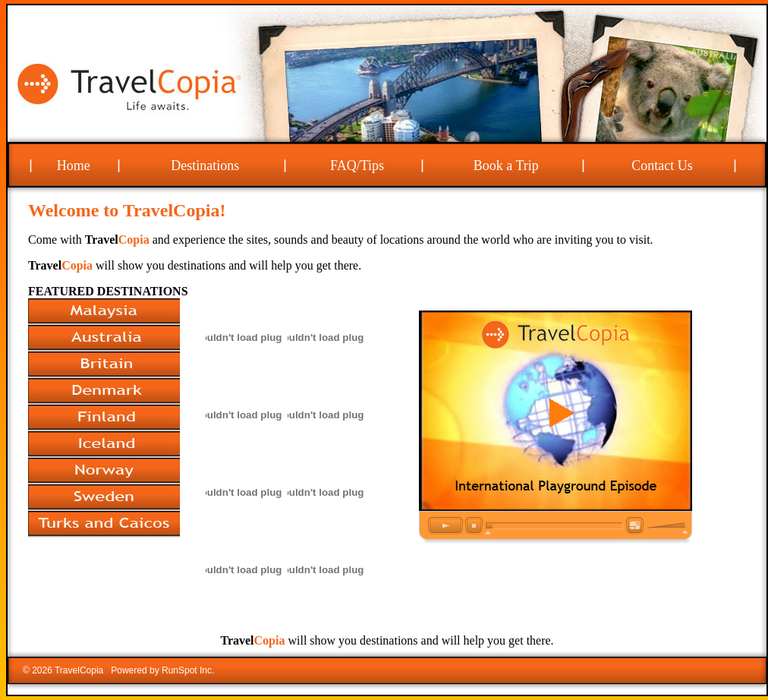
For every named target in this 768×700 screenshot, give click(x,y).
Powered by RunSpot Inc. (162, 670)
